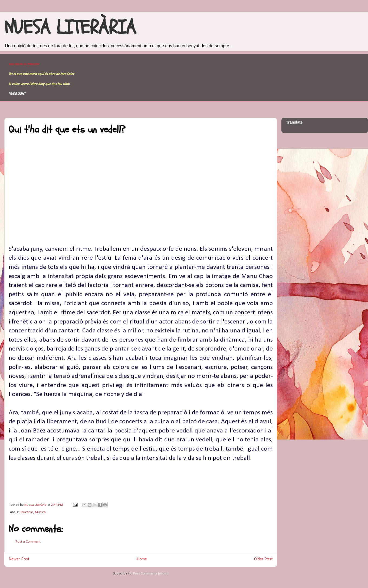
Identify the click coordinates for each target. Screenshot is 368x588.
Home (142, 559)
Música (40, 512)
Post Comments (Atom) (151, 574)
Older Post (263, 559)
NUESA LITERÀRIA (70, 28)
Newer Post (19, 559)
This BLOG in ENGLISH (24, 64)
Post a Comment (28, 542)
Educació (27, 512)
